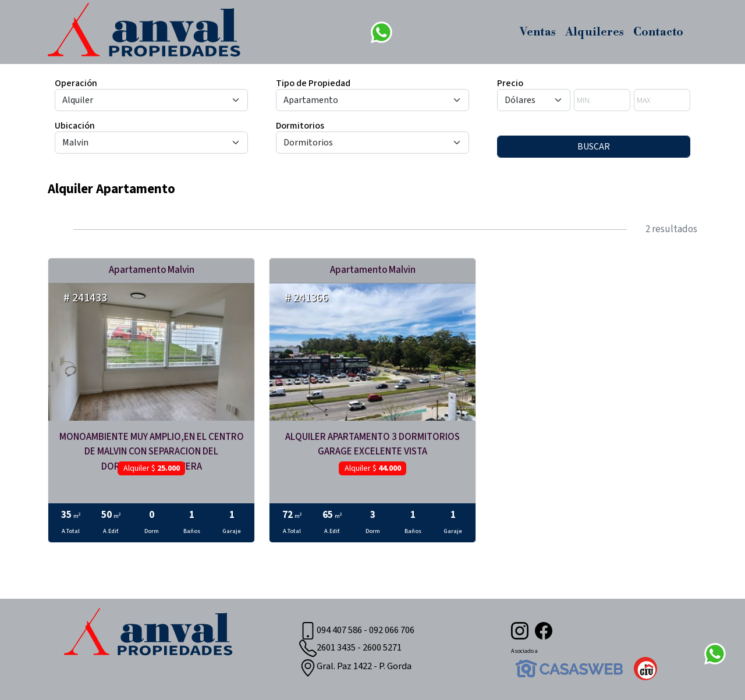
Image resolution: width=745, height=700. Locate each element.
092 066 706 (392, 630)
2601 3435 (327, 648)
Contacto (658, 32)
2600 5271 (382, 648)
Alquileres (595, 32)
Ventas (538, 32)
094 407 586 (331, 630)
